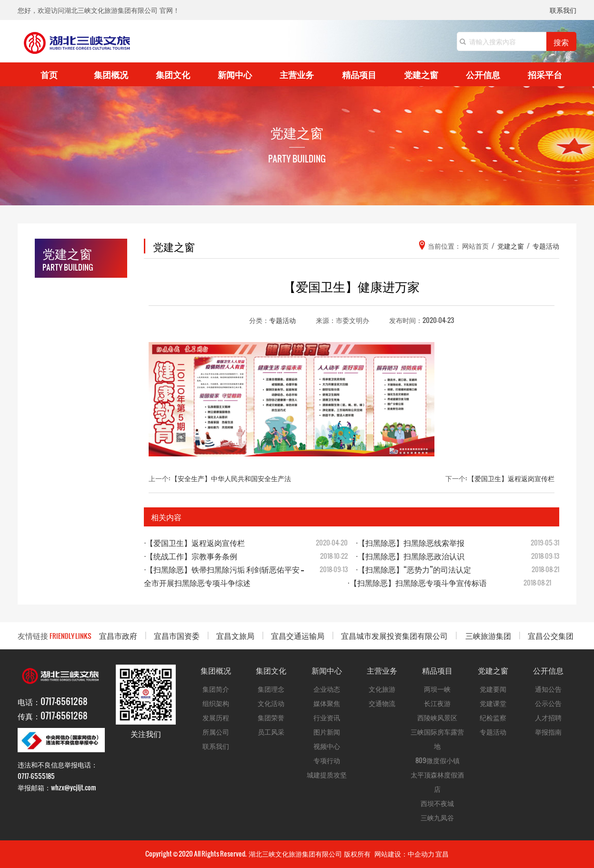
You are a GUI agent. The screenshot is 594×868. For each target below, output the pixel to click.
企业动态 (327, 689)
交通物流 (382, 703)
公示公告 (548, 703)
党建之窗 (421, 74)
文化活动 (271, 703)
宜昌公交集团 (551, 635)
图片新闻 (327, 732)
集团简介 (216, 689)
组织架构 (216, 703)
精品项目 (359, 74)
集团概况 (111, 74)
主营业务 (297, 74)
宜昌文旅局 (235, 635)
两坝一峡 (437, 689)
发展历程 (216, 717)
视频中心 (327, 746)
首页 (49, 74)
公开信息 (483, 74)
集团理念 (271, 689)
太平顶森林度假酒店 (437, 782)
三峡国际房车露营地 (437, 739)
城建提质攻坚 (327, 774)
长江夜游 (437, 703)
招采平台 (545, 74)
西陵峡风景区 (437, 717)
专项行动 (327, 760)
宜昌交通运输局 (298, 635)
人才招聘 (548, 717)
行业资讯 (327, 717)
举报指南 (548, 732)
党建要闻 (493, 689)
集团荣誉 (271, 717)
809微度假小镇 (438, 760)
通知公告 (548, 689)
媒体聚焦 (327, 703)
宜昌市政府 (118, 635)
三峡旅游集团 (488, 635)
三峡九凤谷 (437, 817)
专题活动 (282, 320)
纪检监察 (493, 717)
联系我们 (563, 11)
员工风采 (271, 732)
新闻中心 (235, 74)
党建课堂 (493, 703)
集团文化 (173, 74)
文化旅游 (382, 689)
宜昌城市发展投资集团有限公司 (394, 635)
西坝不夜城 (437, 803)
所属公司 (216, 732)
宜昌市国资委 (177, 635)
